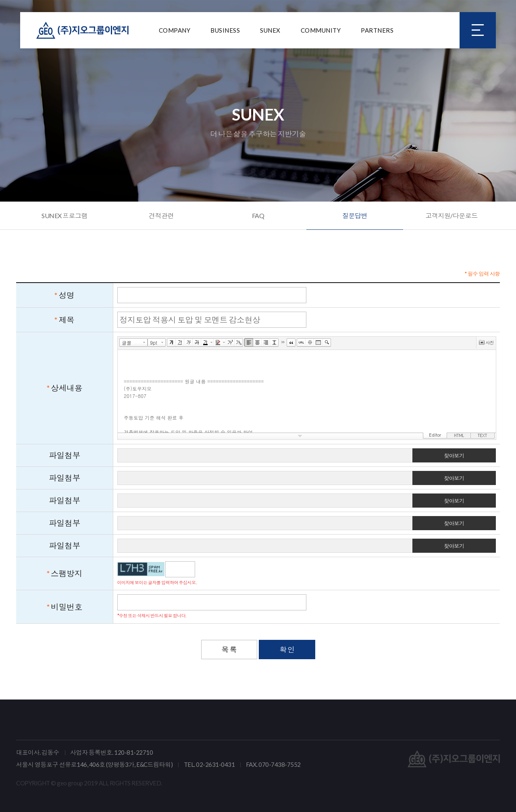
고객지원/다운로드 (451, 215)
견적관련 (161, 215)
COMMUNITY (321, 30)
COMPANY (175, 30)
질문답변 (355, 215)
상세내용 (67, 388)
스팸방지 (67, 573)
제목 (67, 320)
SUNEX (270, 30)
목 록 (229, 650)
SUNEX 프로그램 (64, 215)
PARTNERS (377, 30)
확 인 (287, 650)
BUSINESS (225, 30)
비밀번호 (67, 607)
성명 (67, 295)
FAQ (258, 215)
